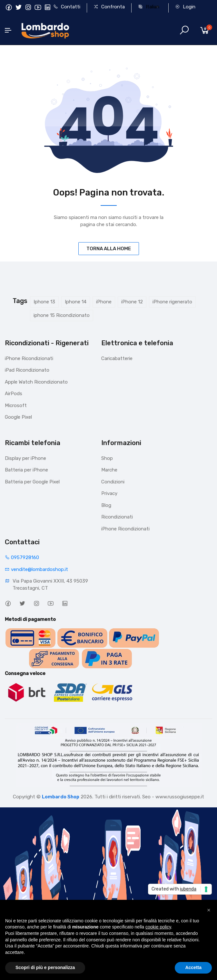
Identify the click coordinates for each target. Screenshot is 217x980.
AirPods (14, 394)
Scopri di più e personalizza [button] (45, 967)
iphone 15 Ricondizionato (62, 315)
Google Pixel (18, 417)
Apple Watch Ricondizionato (36, 382)
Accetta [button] (193, 967)
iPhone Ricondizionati (29, 358)
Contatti (67, 7)
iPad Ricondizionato (27, 370)
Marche (109, 470)
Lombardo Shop (61, 797)
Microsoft (16, 405)
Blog (106, 505)
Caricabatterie (117, 358)
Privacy (109, 493)
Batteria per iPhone (26, 470)
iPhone (104, 302)
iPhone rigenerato (172, 302)
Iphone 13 (44, 302)
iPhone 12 (132, 302)
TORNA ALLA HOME (109, 249)
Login (185, 7)
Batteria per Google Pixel (32, 482)
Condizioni (113, 482)
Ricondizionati (117, 517)
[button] (209, 910)
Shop (107, 458)
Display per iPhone (25, 458)
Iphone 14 (76, 302)
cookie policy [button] (158, 927)
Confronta (109, 7)
